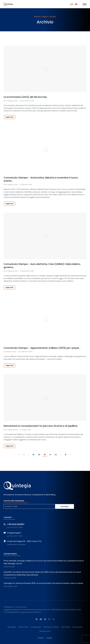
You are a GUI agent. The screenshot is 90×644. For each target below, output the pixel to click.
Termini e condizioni (51, 627)
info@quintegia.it (14, 533)
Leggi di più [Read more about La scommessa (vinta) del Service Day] (9, 117)
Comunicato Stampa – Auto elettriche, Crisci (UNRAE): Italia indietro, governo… (42, 266)
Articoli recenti (10, 554)
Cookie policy (36, 627)
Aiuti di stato (66, 627)
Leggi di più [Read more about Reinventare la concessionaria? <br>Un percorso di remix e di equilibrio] (9, 446)
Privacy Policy (23, 627)
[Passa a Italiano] (72, 4)
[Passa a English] (49, 638)
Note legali (12, 627)
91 (66, 455)
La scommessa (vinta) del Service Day (25, 97)
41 (50, 455)
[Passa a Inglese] (76, 4)
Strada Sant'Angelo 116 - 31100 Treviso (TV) (24, 541)
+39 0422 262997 (16, 524)
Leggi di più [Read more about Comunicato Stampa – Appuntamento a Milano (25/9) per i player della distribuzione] (9, 365)
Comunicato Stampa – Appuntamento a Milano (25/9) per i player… (42, 348)
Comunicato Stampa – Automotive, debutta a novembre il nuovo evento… (41, 179)
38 (33, 455)
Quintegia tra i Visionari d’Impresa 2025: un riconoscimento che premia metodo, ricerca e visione (43, 583)
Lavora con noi (45, 631)
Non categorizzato (11, 101)
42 (56, 455)
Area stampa (78, 627)
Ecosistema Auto (10, 352)
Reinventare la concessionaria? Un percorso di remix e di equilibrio (41, 426)
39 (39, 455)
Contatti (8, 517)
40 (45, 455)
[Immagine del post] (45, 69)
